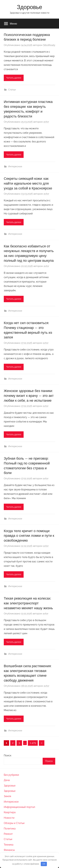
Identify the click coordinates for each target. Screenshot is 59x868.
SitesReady (49, 45)
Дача (7, 780)
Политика (10, 829)
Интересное (15, 166)
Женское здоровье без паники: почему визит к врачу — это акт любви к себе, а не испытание (29, 396)
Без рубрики (11, 775)
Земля (7, 796)
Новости (9, 818)
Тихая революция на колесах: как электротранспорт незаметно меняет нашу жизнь (28, 603)
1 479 (33, 743)
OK (44, 864)
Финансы (9, 850)
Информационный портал (19, 807)
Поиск (8, 755)
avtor (46, 122)
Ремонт (8, 834)
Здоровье (29, 7)
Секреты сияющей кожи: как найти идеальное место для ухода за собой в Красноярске (28, 183)
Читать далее (14, 78)
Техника (9, 845)
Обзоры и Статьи (14, 823)
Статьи (12, 90)
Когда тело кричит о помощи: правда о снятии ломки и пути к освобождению (29, 536)
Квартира (10, 812)
